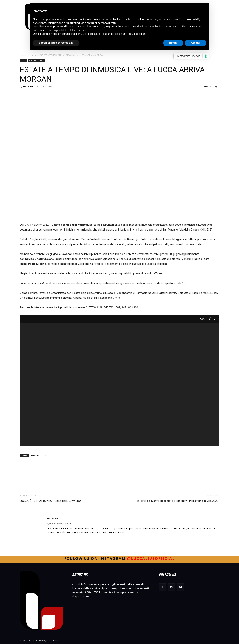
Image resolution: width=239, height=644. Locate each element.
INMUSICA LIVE (38, 455)
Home (23, 55)
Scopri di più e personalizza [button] (56, 43)
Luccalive (28, 86)
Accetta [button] (195, 43)
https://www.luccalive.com (58, 524)
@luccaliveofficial (151, 558)
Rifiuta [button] (173, 43)
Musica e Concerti (36, 60)
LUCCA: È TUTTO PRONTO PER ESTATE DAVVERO (50, 501)
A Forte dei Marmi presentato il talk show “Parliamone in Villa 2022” (178, 501)
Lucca (33, 55)
